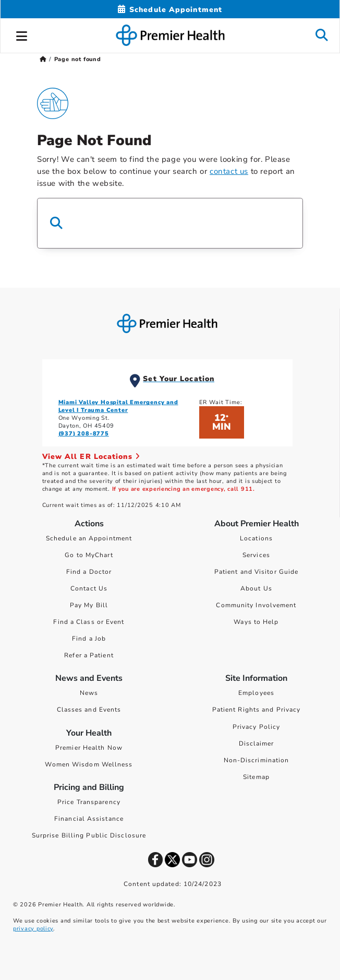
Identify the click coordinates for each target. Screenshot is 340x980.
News (89, 693)
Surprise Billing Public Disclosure (89, 835)
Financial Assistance (89, 819)
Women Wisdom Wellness (89, 764)
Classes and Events (89, 710)
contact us (229, 171)
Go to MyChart (89, 555)
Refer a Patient (89, 655)
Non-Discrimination (257, 760)
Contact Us (89, 588)
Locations (256, 538)
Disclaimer (257, 743)
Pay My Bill (89, 605)
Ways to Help (256, 622)
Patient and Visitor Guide (257, 572)
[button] (22, 34)
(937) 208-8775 (84, 434)
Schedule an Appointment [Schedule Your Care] (89, 538)
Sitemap (256, 777)
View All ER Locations (91, 457)
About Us (256, 588)
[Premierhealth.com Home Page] (43, 59)
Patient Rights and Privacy (257, 710)
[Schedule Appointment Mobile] (170, 10)
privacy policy (33, 929)
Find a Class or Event (89, 622)
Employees (256, 693)
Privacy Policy (256, 727)
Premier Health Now (89, 748)
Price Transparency (89, 802)
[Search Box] (170, 223)
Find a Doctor (89, 572)
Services (256, 555)
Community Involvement (256, 605)
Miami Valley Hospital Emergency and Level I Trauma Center (118, 406)
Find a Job (89, 639)
